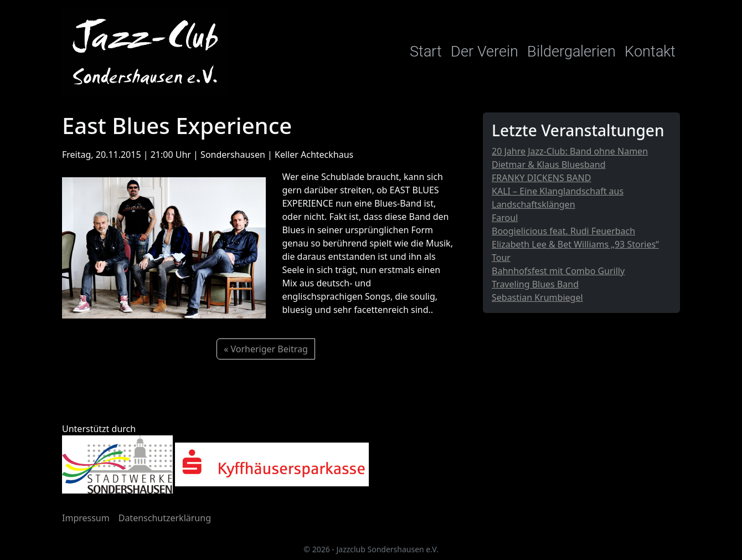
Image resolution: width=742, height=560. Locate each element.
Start (426, 52)
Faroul (505, 218)
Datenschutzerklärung (165, 518)
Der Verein (485, 52)
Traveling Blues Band (535, 284)
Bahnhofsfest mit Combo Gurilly (558, 271)
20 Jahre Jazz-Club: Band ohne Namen (570, 151)
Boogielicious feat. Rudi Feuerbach (563, 231)
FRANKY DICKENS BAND (541, 178)
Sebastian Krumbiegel (537, 297)
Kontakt (650, 52)
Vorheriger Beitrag (269, 349)
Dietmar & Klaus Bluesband (549, 165)
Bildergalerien (571, 52)
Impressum (86, 518)
